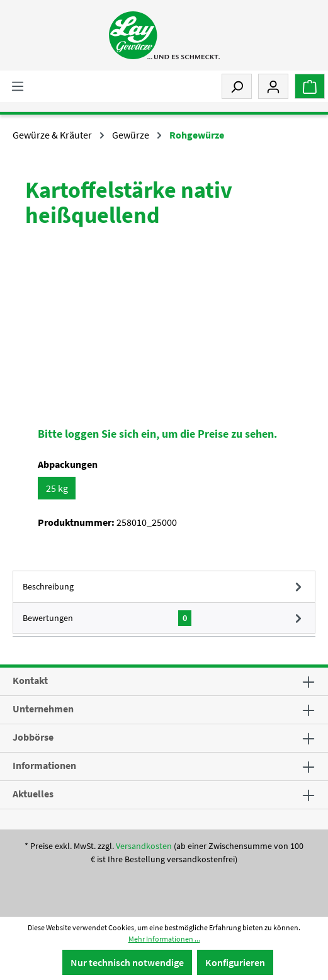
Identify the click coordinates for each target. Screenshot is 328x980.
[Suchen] (237, 86)
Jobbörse (33, 737)
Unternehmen (43, 709)
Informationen (44, 765)
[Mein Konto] (273, 86)
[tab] (164, 586)
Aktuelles (33, 794)
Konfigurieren (235, 962)
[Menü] (18, 86)
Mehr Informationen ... (164, 939)
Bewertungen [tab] (164, 618)
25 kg (57, 488)
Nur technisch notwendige (127, 962)
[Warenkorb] (310, 86)
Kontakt (30, 680)
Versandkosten (144, 846)
